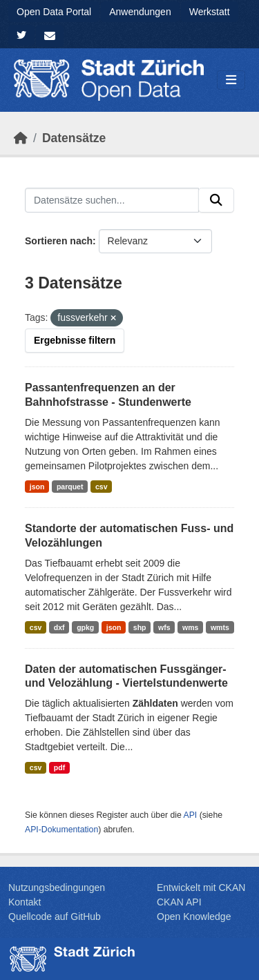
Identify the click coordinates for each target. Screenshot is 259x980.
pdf (59, 767)
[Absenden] (216, 200)
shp (140, 627)
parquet (70, 487)
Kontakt (25, 902)
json (37, 487)
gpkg (85, 627)
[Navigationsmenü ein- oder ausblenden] (231, 80)
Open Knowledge (194, 917)
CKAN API (179, 902)
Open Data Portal (54, 12)
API (191, 815)
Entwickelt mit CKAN (201, 888)
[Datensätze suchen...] (112, 200)
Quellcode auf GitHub (55, 917)
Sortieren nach (59, 241)
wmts (220, 627)
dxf (59, 627)
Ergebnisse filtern (75, 340)
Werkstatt (210, 12)
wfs (164, 627)
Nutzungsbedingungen (57, 888)
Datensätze (74, 138)
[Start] (21, 138)
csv (102, 487)
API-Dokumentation (61, 830)
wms (190, 627)
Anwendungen (140, 12)
